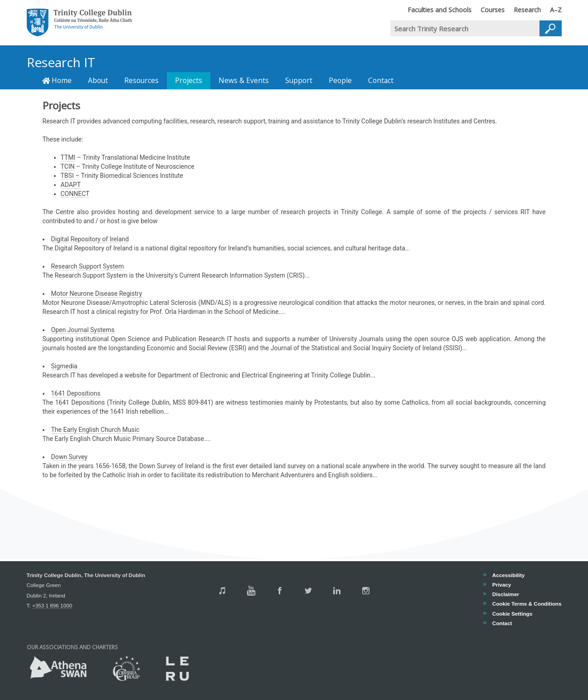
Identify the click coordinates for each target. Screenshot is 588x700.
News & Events (244, 81)
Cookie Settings (512, 614)
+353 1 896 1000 (52, 605)
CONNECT (75, 194)
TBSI (67, 176)
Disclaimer (505, 594)
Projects (189, 81)
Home (57, 81)
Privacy (502, 585)
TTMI (68, 157)
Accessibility (508, 575)
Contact (381, 81)
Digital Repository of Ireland (90, 239)
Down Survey (69, 457)
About (98, 81)
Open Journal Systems (83, 330)
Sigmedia (64, 366)
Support (299, 81)
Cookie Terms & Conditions (527, 604)
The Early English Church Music (95, 430)
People (340, 81)
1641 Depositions (76, 393)
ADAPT (71, 185)
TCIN (68, 166)
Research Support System (88, 266)
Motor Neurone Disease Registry (97, 294)
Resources (141, 81)
